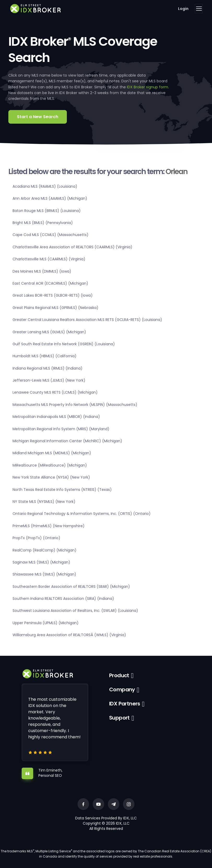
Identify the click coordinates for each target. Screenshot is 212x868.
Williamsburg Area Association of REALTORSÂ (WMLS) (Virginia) (69, 635)
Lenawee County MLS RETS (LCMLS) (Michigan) (55, 392)
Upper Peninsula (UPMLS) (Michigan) (46, 623)
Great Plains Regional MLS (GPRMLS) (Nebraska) (55, 308)
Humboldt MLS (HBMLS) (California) (45, 356)
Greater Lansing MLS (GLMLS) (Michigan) (49, 332)
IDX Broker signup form (148, 87)
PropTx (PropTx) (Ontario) (36, 538)
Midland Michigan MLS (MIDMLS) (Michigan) (52, 453)
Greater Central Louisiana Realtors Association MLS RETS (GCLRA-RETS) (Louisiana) (87, 320)
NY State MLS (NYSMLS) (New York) (44, 502)
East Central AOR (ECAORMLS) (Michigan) (50, 283)
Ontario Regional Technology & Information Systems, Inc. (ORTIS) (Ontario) (82, 514)
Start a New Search (38, 117)
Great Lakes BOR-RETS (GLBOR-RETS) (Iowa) (53, 295)
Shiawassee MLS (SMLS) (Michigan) (44, 574)
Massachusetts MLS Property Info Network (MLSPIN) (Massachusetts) (75, 405)
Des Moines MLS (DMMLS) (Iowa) (42, 271)
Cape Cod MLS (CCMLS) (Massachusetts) (51, 235)
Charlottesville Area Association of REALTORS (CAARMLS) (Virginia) (72, 247)
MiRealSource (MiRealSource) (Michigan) (50, 465)
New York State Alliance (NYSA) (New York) (51, 477)
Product (119, 675)
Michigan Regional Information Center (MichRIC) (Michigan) (67, 441)
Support (119, 718)
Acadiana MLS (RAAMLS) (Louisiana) (45, 186)
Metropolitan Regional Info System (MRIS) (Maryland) (61, 429)
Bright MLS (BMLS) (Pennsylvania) (43, 223)
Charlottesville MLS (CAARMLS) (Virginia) (49, 259)
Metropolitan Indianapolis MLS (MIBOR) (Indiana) (56, 417)
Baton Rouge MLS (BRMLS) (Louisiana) (47, 211)
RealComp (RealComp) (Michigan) (45, 550)
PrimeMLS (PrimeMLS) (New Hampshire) (49, 526)
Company (122, 689)
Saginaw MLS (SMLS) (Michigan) (41, 562)
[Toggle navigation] (199, 9)
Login (183, 9)
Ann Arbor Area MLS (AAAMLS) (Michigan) (50, 198)
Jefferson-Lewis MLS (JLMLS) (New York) (49, 380)
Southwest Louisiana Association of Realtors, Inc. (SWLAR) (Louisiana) (75, 611)
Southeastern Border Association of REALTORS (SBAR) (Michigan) (71, 587)
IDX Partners (125, 704)
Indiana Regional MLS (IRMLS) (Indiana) (48, 368)
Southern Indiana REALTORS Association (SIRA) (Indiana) (63, 599)
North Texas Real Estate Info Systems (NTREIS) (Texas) (62, 490)
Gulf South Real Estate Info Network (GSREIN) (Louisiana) (64, 344)
